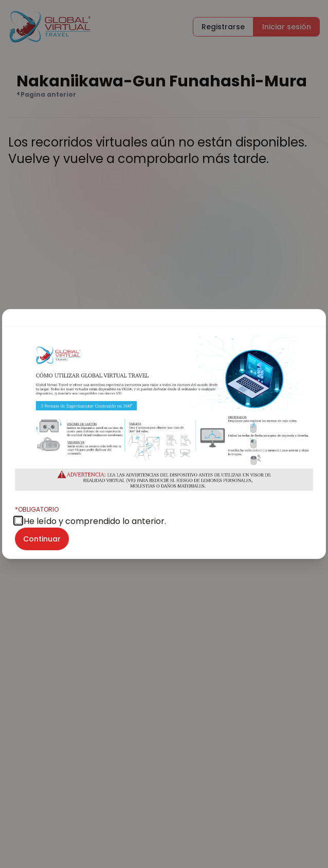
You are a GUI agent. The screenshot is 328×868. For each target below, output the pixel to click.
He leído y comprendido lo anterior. (90, 516)
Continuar (42, 539)
